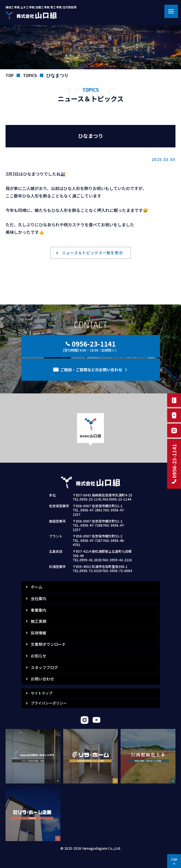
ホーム (37, 587)
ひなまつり (57, 75)
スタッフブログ (44, 667)
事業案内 (39, 610)
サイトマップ (42, 693)
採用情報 (39, 633)
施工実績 (39, 621)
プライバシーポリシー (49, 703)
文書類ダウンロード (48, 644)
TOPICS (30, 75)
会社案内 (39, 598)
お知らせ (39, 656)
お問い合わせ (42, 679)
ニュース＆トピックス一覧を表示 (93, 253)
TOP (10, 75)
